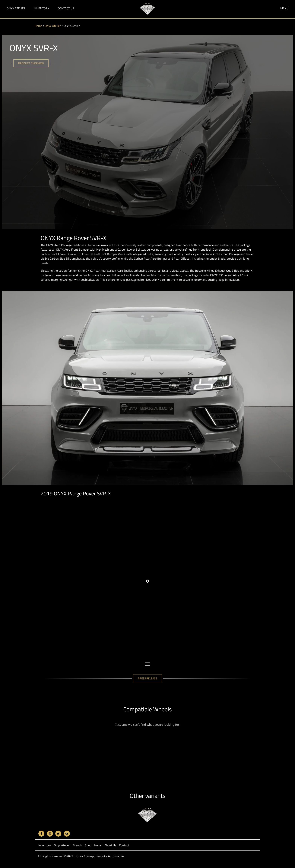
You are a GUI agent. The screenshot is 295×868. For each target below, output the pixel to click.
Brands (77, 845)
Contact (124, 845)
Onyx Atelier (16, 8)
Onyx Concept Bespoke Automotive (100, 856)
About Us (110, 845)
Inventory (42, 8)
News (98, 845)
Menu (284, 8)
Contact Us (66, 8)
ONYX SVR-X (34, 48)
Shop (88, 845)
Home (38, 26)
